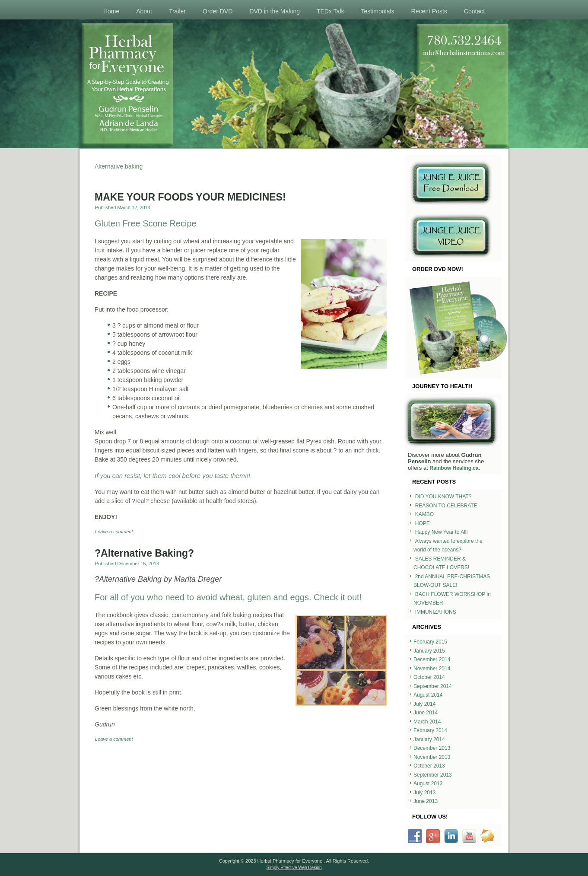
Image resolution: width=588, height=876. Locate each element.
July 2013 (424, 793)
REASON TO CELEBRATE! (447, 506)
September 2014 (433, 686)
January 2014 (429, 739)
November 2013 (432, 757)
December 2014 (432, 659)
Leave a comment (114, 532)
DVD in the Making (275, 11)
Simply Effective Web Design (294, 868)
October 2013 (429, 766)
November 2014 (432, 669)
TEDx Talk (331, 11)
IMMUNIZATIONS (436, 612)
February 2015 (430, 642)
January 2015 (429, 651)
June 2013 (426, 801)
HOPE (423, 523)
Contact (474, 11)
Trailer (177, 11)
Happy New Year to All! (442, 532)
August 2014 (428, 695)
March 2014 (427, 722)
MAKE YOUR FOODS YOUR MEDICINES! (190, 197)
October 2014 (429, 677)
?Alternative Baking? (144, 553)
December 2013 (432, 748)
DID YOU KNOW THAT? (443, 497)
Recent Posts (429, 11)
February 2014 (430, 730)
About (144, 11)
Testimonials (378, 11)
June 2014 (426, 713)
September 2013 (433, 775)
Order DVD (218, 11)
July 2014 (424, 704)
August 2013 (428, 784)
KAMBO (424, 514)
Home (111, 11)
